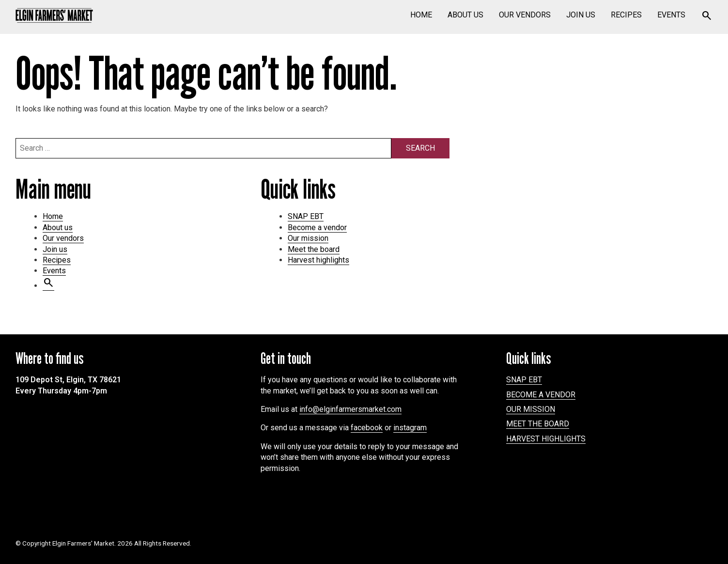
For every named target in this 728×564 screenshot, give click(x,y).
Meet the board (314, 249)
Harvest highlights (318, 260)
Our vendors (525, 15)
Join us (581, 15)
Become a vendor (317, 227)
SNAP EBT (306, 216)
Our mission (308, 238)
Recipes (626, 15)
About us (465, 15)
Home (421, 15)
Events (671, 15)
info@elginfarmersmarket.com (350, 409)
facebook (367, 428)
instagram (410, 428)
